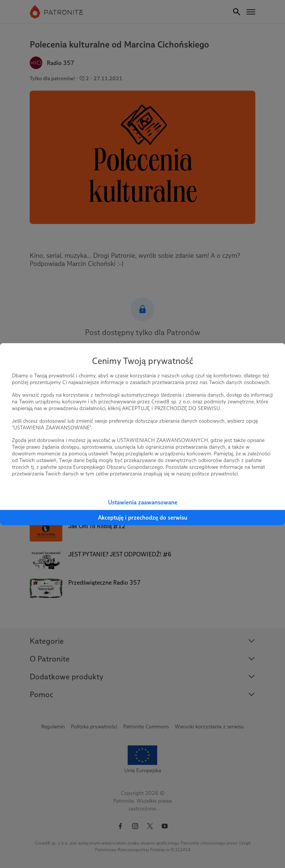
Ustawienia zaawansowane (143, 502)
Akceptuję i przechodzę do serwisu (143, 518)
